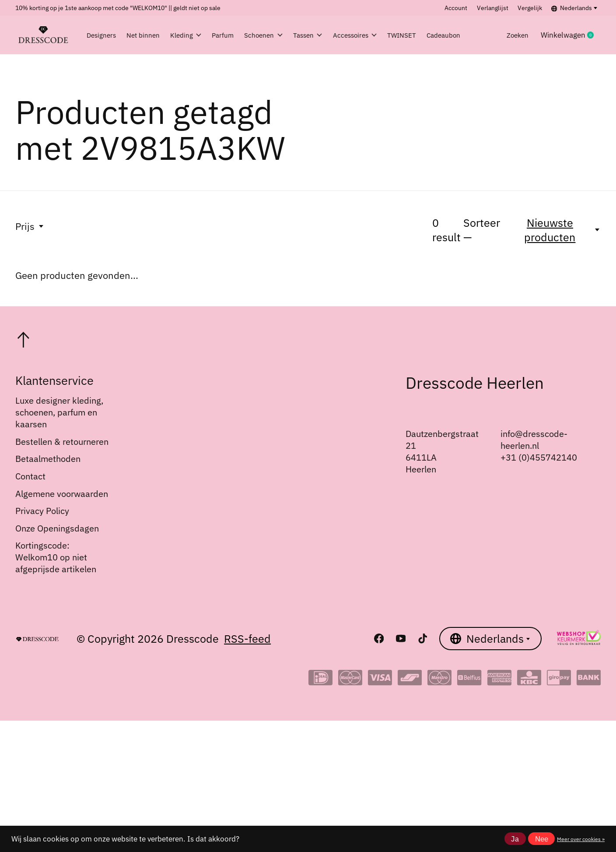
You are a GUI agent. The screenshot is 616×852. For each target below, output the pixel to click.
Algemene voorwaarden (62, 494)
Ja (515, 839)
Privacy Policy (42, 511)
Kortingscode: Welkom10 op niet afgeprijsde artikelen (56, 557)
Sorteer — (482, 230)
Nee (542, 839)
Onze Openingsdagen (57, 528)
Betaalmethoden (48, 459)
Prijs (30, 226)
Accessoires (382, 35)
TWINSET (436, 35)
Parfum (231, 35)
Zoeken (530, 35)
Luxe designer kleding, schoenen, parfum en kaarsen (59, 412)
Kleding (188, 35)
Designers (104, 35)
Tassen (328, 35)
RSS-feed (247, 639)
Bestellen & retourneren (62, 442)
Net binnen (145, 35)
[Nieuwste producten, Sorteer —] (555, 230)
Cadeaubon (485, 35)
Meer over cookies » (581, 839)
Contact (30, 476)
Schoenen (278, 35)
